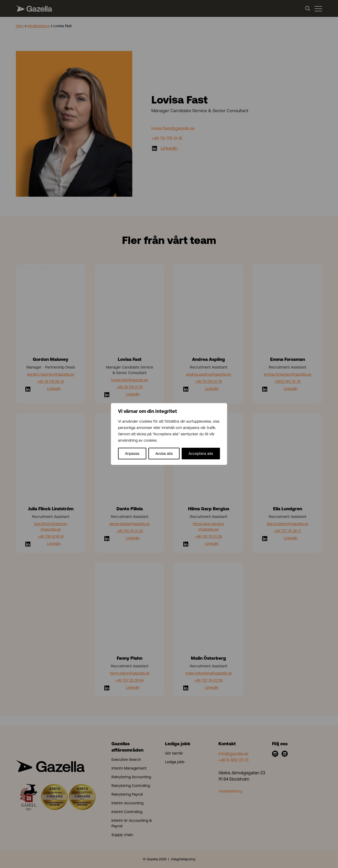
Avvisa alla (164, 454)
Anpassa (132, 454)
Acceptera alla (201, 454)
